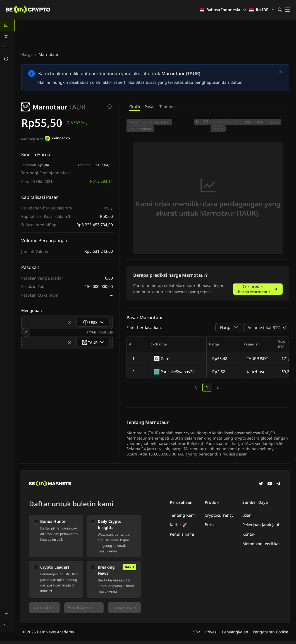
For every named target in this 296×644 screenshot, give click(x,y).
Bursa (210, 525)
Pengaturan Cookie (270, 632)
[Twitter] (261, 484)
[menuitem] (7, 25)
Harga (27, 54)
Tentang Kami (183, 515)
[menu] (7, 42)
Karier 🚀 (178, 525)
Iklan (247, 515)
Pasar (150, 107)
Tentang (167, 107)
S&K (197, 632)
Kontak (249, 534)
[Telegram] (279, 484)
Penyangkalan (235, 632)
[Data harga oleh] (57, 139)
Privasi (211, 632)
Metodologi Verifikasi (262, 544)
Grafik (135, 107)
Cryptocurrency (219, 515)
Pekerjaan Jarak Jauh (262, 525)
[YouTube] (270, 484)
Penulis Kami (182, 534)
